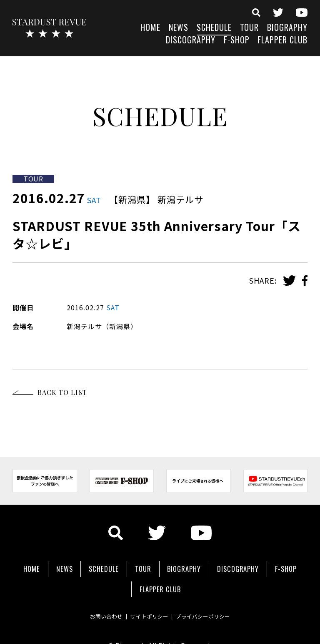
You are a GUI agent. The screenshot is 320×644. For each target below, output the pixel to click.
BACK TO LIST (62, 392)
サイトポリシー (148, 600)
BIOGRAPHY (287, 28)
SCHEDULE (214, 28)
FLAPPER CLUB (282, 41)
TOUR (250, 28)
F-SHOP (237, 41)
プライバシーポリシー (215, 600)
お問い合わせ (93, 600)
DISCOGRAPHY (191, 41)
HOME (150, 28)
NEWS (179, 28)
